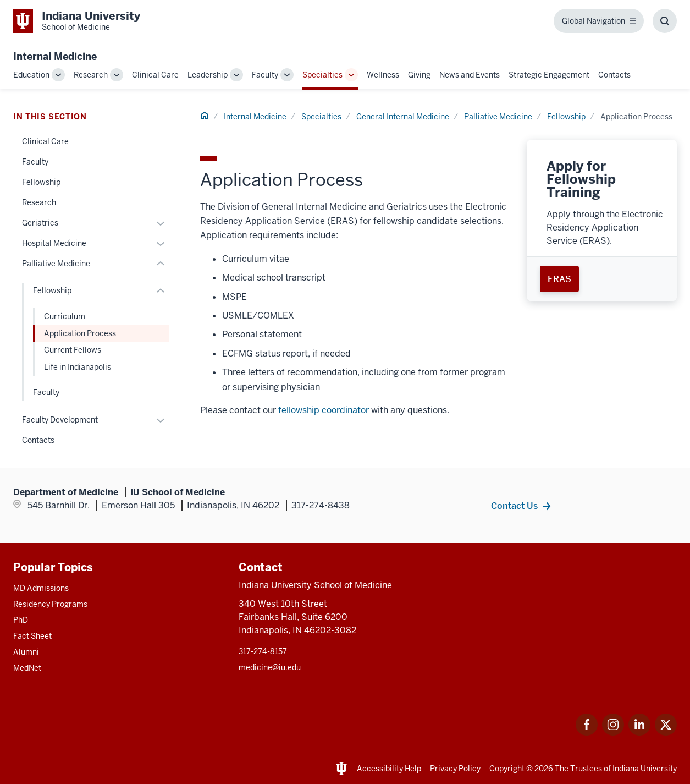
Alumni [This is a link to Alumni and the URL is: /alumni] (26, 652)
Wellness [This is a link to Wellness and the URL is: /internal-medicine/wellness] (383, 75)
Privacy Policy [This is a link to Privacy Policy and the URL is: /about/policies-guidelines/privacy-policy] (455, 769)
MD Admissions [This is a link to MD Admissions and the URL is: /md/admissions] (41, 588)
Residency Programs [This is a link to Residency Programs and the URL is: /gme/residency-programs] (50, 604)
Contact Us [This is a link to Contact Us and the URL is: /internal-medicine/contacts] (514, 506)
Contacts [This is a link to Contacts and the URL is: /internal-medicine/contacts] (614, 75)
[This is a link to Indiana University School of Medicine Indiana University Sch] (77, 21)
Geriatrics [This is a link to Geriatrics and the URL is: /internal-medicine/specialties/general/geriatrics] (40, 223)
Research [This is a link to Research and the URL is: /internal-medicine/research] (91, 75)
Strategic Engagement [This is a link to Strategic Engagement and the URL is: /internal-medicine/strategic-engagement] (549, 75)
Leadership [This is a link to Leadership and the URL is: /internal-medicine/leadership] (208, 75)
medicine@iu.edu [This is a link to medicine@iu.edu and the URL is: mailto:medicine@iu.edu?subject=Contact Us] (270, 667)
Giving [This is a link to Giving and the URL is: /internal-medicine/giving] (419, 75)
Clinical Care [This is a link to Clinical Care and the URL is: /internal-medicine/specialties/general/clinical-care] (45, 141)
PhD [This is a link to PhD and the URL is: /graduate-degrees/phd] (21, 620)
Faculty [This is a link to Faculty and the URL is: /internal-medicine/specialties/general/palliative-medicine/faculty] (46, 392)
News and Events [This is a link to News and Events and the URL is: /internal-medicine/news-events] (470, 75)
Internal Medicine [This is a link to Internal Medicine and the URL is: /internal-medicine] (255, 117)
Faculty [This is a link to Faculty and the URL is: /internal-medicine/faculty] (265, 75)
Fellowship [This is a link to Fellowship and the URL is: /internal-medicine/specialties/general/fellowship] (41, 182)
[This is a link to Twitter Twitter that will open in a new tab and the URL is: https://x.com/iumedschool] (666, 733)
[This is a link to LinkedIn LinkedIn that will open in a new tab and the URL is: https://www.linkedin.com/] (639, 733)
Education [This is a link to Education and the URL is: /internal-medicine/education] (31, 75)
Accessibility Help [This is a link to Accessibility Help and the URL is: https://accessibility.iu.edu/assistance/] (389, 769)
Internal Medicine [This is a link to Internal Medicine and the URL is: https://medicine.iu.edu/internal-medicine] (55, 56)
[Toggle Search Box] (665, 21)
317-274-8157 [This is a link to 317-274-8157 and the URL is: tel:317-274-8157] (263, 651)
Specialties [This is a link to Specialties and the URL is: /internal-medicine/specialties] (322, 75)
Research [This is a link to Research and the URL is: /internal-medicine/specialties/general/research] (39, 202)
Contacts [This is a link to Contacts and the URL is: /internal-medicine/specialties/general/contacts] (38, 440)
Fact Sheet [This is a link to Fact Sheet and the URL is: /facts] (32, 636)
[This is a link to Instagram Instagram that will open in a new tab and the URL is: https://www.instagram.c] (613, 733)
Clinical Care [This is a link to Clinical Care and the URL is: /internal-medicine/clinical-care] (155, 75)
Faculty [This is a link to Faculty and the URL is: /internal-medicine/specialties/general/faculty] (35, 162)
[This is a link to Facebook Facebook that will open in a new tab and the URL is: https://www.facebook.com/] (587, 733)
